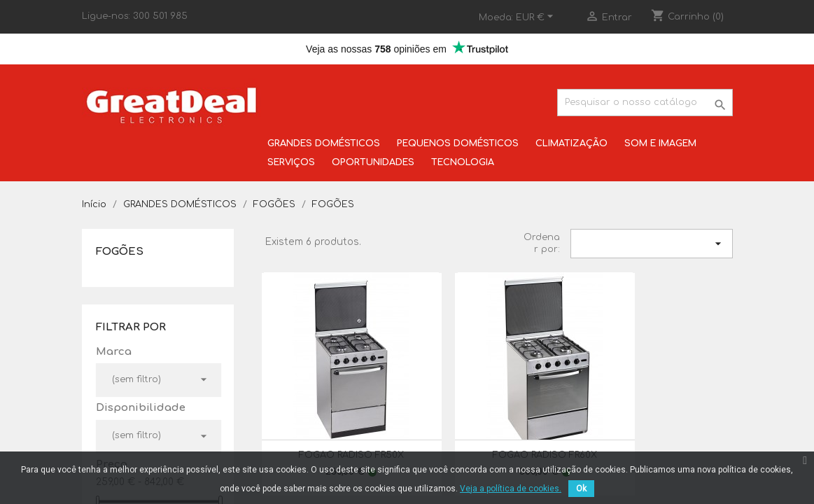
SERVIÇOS (291, 162)
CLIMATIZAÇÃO (571, 143)
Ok (581, 489)
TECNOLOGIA (463, 162)
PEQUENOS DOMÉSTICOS (458, 143)
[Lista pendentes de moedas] (536, 17)
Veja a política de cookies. (511, 489)
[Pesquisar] (645, 103)
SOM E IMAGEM (660, 143)
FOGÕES (120, 252)
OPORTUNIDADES (373, 162)
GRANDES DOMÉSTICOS (324, 143)
